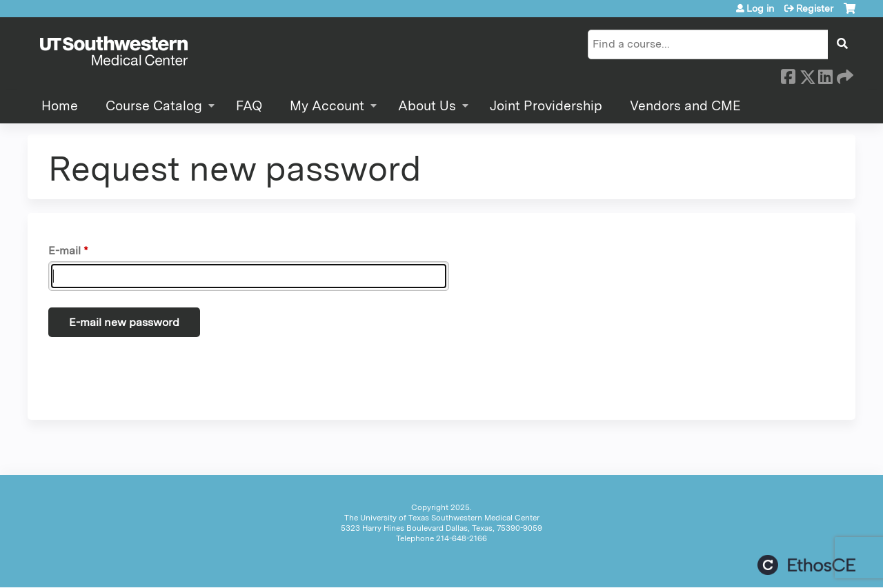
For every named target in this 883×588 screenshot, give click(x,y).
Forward (844, 74)
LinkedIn (825, 74)
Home (60, 106)
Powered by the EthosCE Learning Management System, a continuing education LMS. (806, 565)
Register (815, 8)
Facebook (788, 74)
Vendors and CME (685, 106)
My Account (327, 106)
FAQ (249, 106)
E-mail (65, 251)
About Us (427, 106)
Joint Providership (546, 106)
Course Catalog (154, 106)
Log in (760, 8)
